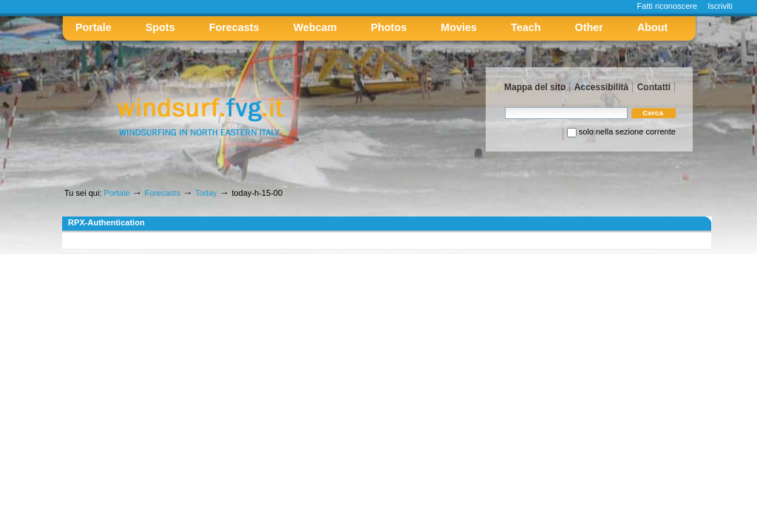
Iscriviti (720, 6)
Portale (94, 27)
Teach (526, 27)
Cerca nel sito (505, 107)
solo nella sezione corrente (627, 132)
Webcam (315, 27)
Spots (160, 27)
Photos (389, 27)
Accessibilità (601, 87)
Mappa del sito (535, 87)
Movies (459, 27)
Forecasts (234, 27)
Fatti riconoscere (668, 6)
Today (206, 193)
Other (589, 27)
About (652, 27)
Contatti (654, 87)
